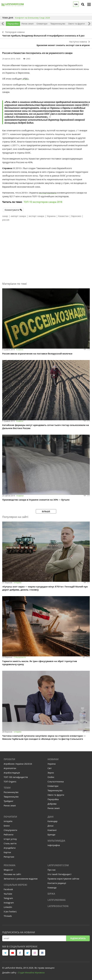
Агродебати (10, 848)
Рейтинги (9, 835)
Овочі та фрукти (76, 24)
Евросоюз (76, 216)
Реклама (10, 865)
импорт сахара (18, 216)
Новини (20, 350)
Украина (51, 216)
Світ (50, 768)
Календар (53, 821)
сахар (5, 216)
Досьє (51, 826)
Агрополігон (10, 768)
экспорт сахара (36, 216)
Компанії (52, 830)
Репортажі (9, 857)
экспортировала (48, 193)
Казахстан (63, 216)
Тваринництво (58, 24)
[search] (83, 4)
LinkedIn (8, 907)
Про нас (52, 870)
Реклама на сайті (12, 874)
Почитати (10, 817)
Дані (51, 817)
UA (76, 4)
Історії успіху (10, 839)
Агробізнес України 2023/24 (18, 764)
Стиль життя (10, 843)
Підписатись (78, 938)
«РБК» (25, 79)
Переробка (13, 24)
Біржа (51, 894)
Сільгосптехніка (56, 782)
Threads (8, 916)
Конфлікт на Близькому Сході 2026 (32, 18)
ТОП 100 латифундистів (16, 777)
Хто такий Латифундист (60, 874)
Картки (7, 852)
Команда (52, 888)
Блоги (7, 826)
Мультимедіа (56, 841)
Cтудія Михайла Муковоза (31, 973)
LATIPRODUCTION (58, 906)
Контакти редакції (57, 883)
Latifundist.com (58, 865)
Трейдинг (9, 801)
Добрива (52, 804)
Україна (52, 764)
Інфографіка (54, 845)
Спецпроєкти (20, 657)
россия (6, 220)
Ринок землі (28, 24)
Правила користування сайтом (63, 879)
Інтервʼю (18, 583)
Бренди (51, 835)
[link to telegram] (5, 953)
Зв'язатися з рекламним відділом (21, 879)
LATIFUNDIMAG (57, 900)
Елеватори (42, 24)
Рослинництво (11, 792)
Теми (7, 788)
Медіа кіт (8, 870)
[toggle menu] (89, 4)
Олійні (51, 777)
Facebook (8, 889)
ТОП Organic (10, 782)
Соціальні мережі (15, 885)
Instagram (9, 903)
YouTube (8, 894)
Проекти (9, 759)
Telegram (8, 898)
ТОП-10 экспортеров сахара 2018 (43, 202)
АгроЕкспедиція (12, 773)
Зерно (51, 773)
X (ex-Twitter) (10, 912)
